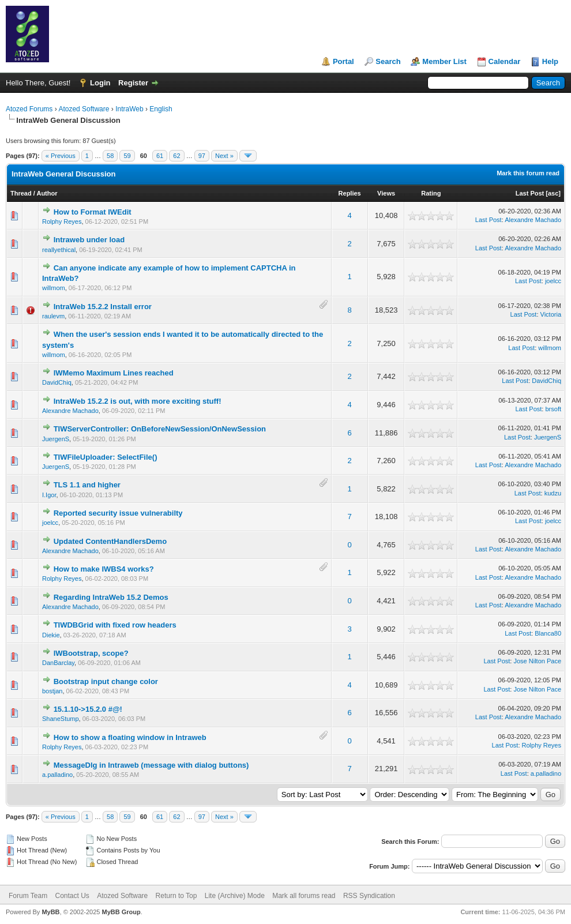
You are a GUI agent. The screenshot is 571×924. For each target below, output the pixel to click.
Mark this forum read (528, 173)
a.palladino (57, 775)
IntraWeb (129, 109)
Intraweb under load (89, 240)
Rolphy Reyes (62, 221)
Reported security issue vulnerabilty (118, 513)
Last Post (530, 193)
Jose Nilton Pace (537, 661)
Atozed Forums (29, 109)
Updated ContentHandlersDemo (110, 541)
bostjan (52, 691)
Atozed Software (84, 109)
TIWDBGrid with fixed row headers (115, 625)
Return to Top (176, 896)
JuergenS (56, 439)
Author (47, 193)
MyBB (50, 912)
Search (388, 61)
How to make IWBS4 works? (104, 569)
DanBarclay (58, 663)
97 (202, 156)
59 (127, 156)
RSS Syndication (369, 896)
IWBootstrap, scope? (91, 653)
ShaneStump (61, 719)
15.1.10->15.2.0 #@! (88, 709)
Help (550, 61)
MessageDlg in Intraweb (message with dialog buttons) (151, 765)
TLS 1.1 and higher (87, 485)
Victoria (551, 314)
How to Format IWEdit (93, 212)
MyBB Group (121, 912)
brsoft (553, 409)
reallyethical (59, 250)
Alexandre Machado (533, 220)
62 (176, 156)
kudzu (553, 493)
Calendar (505, 61)
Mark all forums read (304, 896)
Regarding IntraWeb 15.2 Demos (111, 597)
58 (110, 156)
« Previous (61, 156)
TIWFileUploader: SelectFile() (106, 457)
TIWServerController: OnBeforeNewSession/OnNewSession (160, 429)
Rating (431, 193)
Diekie (51, 635)
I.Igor (49, 495)
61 (160, 156)
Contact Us (72, 896)
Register (133, 83)
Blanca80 (548, 633)
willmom (54, 288)
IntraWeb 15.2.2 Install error (103, 307)
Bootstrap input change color (106, 681)
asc (553, 193)
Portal (343, 61)
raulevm (53, 316)
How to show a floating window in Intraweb (130, 737)
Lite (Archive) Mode (235, 896)
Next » (224, 156)
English (161, 109)
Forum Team (28, 896)
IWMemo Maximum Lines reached (114, 373)
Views (386, 193)
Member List (444, 61)
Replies (350, 193)
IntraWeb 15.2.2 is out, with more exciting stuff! (138, 401)
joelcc (553, 281)
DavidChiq (57, 382)
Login (100, 83)
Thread (21, 193)
